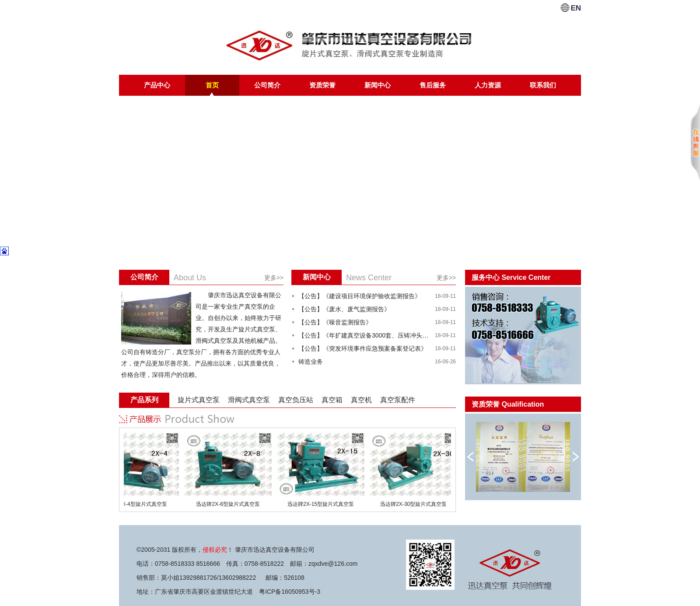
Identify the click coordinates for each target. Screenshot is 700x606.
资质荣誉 (322, 85)
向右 (576, 457)
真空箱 (332, 400)
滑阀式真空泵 (249, 400)
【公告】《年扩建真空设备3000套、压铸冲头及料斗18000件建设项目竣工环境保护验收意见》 (364, 335)
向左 (471, 457)
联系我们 (543, 85)
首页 (212, 85)
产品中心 (157, 85)
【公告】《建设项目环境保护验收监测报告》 (360, 296)
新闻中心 (378, 85)
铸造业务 (311, 362)
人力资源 (488, 85)
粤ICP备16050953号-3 (290, 592)
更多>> (274, 278)
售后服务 (433, 85)
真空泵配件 (398, 400)
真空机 (361, 400)
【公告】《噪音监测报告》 (335, 322)
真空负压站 (296, 400)
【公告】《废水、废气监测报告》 (344, 309)
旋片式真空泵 (199, 400)
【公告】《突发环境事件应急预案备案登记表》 (363, 348)
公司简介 (267, 85)
